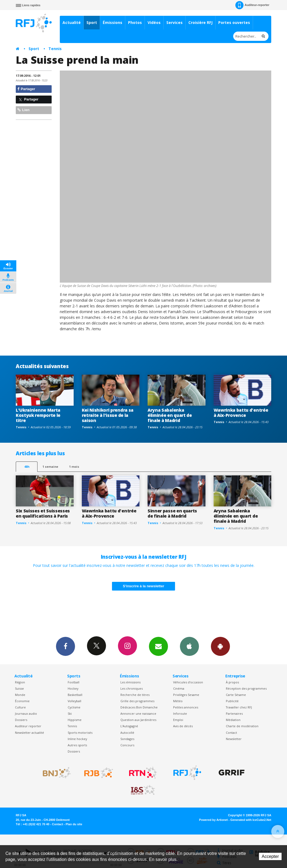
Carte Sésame (236, 695)
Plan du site (74, 824)
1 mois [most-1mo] (74, 467)
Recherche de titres (135, 695)
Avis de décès (183, 726)
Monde (20, 695)
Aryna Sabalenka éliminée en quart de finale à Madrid (170, 415)
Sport (92, 22)
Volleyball (74, 701)
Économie (22, 701)
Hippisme (75, 720)
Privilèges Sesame (186, 695)
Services (174, 22)
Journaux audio (26, 713)
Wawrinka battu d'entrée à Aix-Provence (241, 413)
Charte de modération (242, 726)
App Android (220, 646)
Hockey (73, 688)
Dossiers (21, 720)
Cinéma (179, 688)
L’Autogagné (129, 726)
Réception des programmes (246, 688)
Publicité (232, 701)
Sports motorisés (80, 733)
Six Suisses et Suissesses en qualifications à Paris (43, 513)
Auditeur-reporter (252, 5)
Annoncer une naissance (138, 713)
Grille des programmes (137, 701)
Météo (178, 701)
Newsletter (234, 739)
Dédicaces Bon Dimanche (139, 707)
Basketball (75, 695)
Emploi (178, 720)
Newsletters (158, 646)
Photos (135, 22)
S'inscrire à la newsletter (143, 586)
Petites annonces (186, 707)
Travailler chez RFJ (239, 707)
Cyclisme (74, 707)
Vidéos (154, 22)
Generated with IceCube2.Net (251, 820)
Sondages (127, 739)
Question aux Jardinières (138, 720)
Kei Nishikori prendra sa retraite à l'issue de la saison (108, 415)
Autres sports (77, 745)
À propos (232, 682)
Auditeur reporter (28, 726)
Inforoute (180, 713)
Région (20, 682)
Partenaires (234, 713)
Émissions (113, 22)
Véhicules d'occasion (188, 682)
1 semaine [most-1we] (50, 467)
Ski (70, 713)
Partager (26, 89)
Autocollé (127, 733)
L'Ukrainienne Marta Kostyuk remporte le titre (38, 415)
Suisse (19, 688)
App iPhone (189, 646)
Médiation (233, 720)
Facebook (65, 646)
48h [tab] (27, 467)
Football (74, 682)
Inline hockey (77, 739)
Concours (127, 745)
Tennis (55, 49)
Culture (20, 707)
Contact (231, 733)
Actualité (72, 22)
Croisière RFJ (200, 22)
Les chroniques (132, 688)
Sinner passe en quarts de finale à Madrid (172, 513)
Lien (23, 110)
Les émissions (130, 682)
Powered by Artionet (213, 820)
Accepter (270, 856)
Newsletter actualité (29, 733)
